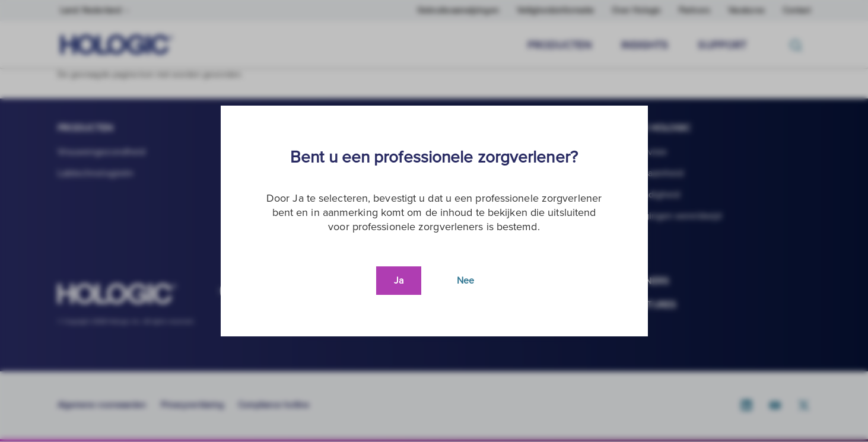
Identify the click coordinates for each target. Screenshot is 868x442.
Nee (465, 281)
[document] (434, 221)
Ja (399, 281)
